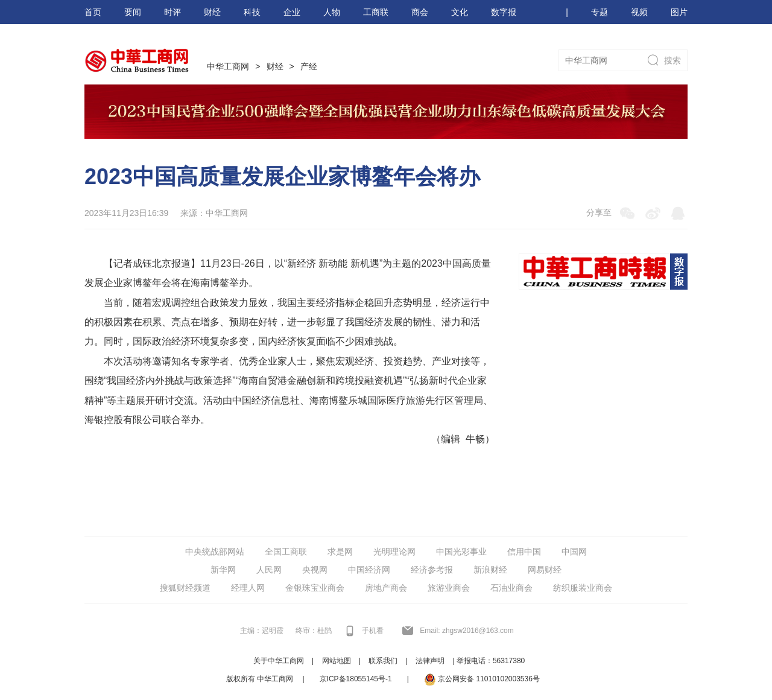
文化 (460, 12)
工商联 (376, 12)
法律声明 (430, 661)
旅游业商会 (449, 588)
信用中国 (524, 552)
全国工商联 (286, 552)
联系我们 (383, 661)
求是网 (340, 552)
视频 (639, 12)
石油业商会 (511, 588)
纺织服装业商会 (583, 588)
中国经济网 (369, 570)
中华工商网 (228, 66)
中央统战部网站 (215, 552)
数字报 (504, 12)
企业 (292, 12)
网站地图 (337, 661)
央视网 (315, 570)
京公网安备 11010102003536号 (482, 679)
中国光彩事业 (461, 552)
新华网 (223, 570)
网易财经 (545, 570)
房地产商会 (386, 588)
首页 (93, 12)
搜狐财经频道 (185, 588)
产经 (309, 66)
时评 (172, 12)
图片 (679, 12)
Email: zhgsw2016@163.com (467, 631)
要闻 (133, 12)
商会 (420, 12)
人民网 (269, 570)
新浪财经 (490, 570)
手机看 (373, 631)
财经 (212, 12)
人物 (332, 12)
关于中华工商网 (279, 661)
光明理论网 (394, 552)
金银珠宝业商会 (315, 588)
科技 (252, 12)
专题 (600, 12)
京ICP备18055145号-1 (356, 679)
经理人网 (248, 588)
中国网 (574, 552)
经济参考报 (432, 570)
